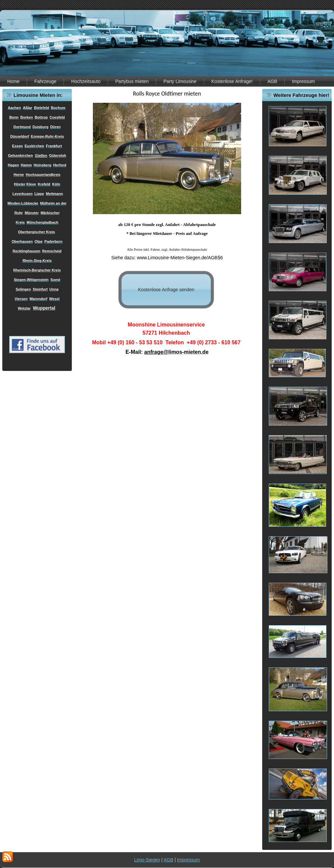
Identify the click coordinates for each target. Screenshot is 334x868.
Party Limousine (180, 81)
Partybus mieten (132, 81)
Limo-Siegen (147, 860)
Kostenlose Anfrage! (232, 81)
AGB (272, 81)
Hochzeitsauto (86, 81)
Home (13, 81)
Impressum (303, 81)
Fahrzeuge (45, 81)
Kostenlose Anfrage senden (166, 290)
